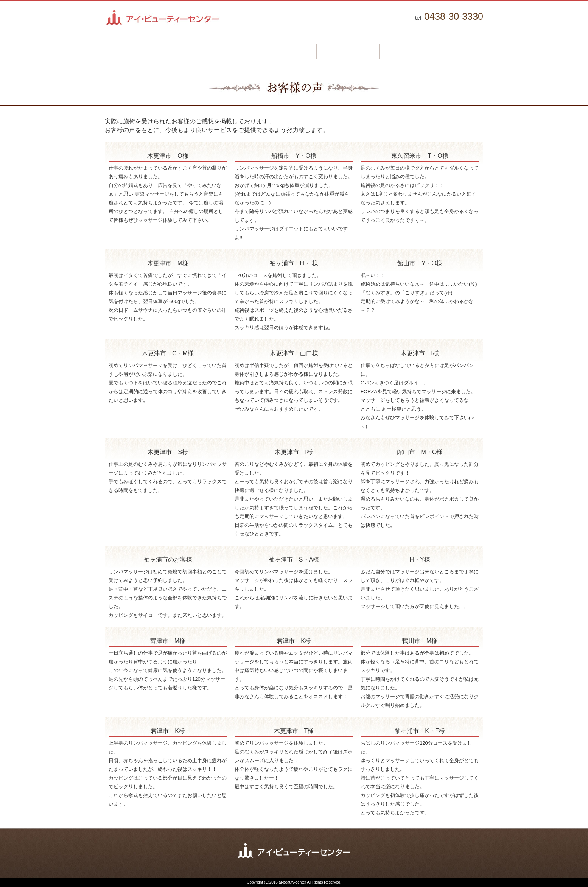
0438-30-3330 (454, 16)
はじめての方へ (177, 52)
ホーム (126, 52)
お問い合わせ (407, 52)
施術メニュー (235, 52)
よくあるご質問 (348, 52)
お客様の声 (290, 52)
